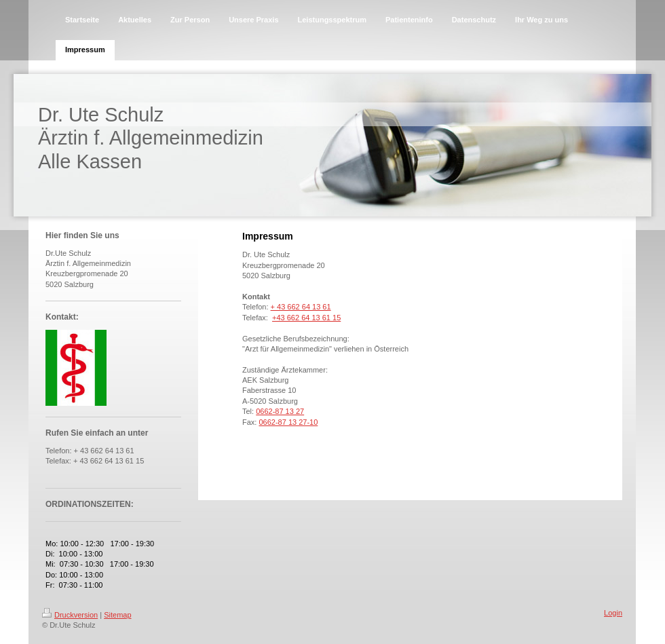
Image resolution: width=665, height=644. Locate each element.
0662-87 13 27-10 (288, 422)
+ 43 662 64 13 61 (301, 307)
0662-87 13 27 (280, 411)
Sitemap (117, 615)
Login (613, 613)
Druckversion (70, 615)
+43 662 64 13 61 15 (306, 318)
